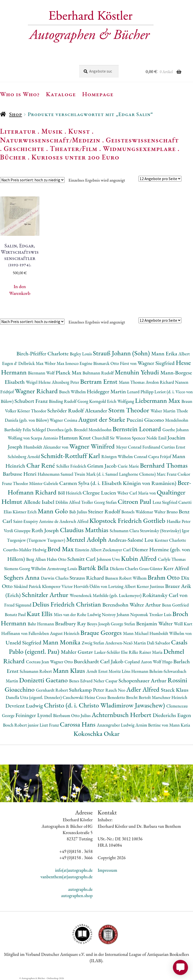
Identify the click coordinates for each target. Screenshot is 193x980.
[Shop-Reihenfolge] (32, 180)
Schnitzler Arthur (46, 595)
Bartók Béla (94, 568)
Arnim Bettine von (152, 725)
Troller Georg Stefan (99, 502)
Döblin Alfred (68, 502)
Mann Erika (165, 353)
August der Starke (102, 419)
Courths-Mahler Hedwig (25, 550)
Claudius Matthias (85, 530)
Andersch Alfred (74, 521)
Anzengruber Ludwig (116, 725)
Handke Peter (179, 521)
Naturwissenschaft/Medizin (50, 140)
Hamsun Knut (75, 438)
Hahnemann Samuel (56, 474)
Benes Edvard (81, 681)
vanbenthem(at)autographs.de (67, 877)
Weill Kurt (183, 624)
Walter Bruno (166, 512)
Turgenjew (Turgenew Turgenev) (36, 540)
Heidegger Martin (107, 391)
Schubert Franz (32, 401)
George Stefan (124, 624)
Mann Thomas (132, 382)
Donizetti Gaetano (44, 680)
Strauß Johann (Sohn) (122, 353)
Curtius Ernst (173, 447)
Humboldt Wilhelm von (171, 633)
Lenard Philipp (141, 392)
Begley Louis (81, 354)
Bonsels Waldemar (138, 512)
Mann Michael (136, 633)
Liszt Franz (50, 725)
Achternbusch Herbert (122, 715)
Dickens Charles (124, 568)
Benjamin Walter (155, 623)
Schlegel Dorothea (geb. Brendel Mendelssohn (72, 430)
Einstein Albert (89, 550)
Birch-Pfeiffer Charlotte (43, 353)
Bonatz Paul (16, 614)
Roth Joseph (46, 530)
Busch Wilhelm (73, 392)
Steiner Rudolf (105, 511)
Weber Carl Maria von (137, 493)
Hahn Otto (57, 559)
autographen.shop (77, 895)
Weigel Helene (39, 382)
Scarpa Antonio (45, 438)
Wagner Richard (37, 391)
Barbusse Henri (20, 474)
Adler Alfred (143, 689)
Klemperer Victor (58, 586)
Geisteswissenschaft (142, 140)
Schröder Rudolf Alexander (78, 411)
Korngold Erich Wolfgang (112, 401)
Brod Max (61, 549)
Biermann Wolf (42, 373)
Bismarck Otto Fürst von (115, 363)
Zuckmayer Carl (117, 550)
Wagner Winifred (93, 446)
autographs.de (80, 889)
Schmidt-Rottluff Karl (71, 456)
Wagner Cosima (64, 420)
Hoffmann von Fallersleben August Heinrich (41, 633)
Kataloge (61, 94)
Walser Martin (163, 411)
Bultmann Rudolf (99, 373)
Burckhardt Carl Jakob (99, 661)
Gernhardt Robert (52, 690)
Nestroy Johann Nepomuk (125, 614)
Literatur (18, 131)
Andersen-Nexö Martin (126, 643)
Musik (52, 131)
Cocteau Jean (38, 662)
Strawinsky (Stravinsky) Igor (164, 531)
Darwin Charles (55, 578)
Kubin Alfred (140, 558)
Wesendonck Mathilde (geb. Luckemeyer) (106, 595)
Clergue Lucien (100, 493)
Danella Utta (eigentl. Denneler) (34, 697)
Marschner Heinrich (170, 697)
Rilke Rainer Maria (146, 652)
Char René (41, 465)
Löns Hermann (135, 671)
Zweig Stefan (93, 643)
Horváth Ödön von (91, 586)
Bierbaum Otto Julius (72, 715)
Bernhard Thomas (164, 465)
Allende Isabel (40, 502)
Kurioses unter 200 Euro (75, 157)
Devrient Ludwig (25, 706)
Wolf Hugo (163, 662)
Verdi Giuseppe (18, 531)
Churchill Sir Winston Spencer (119, 438)
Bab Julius (78, 512)
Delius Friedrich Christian (67, 604)
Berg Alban (36, 559)
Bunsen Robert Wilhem (126, 578)
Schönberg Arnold (24, 456)
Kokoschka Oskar (96, 733)
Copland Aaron (139, 662)
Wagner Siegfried (157, 363)
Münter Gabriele (44, 483)
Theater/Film (74, 148)
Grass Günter (151, 568)
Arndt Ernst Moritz (104, 671)
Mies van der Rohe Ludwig (78, 614)
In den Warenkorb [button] (20, 290)
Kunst (79, 131)
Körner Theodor (32, 411)
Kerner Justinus (151, 586)
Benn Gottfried (176, 605)
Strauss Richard (87, 578)
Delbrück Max (31, 363)
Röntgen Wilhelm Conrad (125, 456)
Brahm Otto (164, 577)
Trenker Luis (161, 614)
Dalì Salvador (159, 643)
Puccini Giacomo (146, 420)
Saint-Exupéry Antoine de (36, 521)
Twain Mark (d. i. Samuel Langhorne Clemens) (115, 474)
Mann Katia (180, 725)
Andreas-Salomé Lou (131, 540)
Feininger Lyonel (34, 715)
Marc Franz (167, 474)
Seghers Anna (22, 577)
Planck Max (69, 373)
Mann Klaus (69, 670)
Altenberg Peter (66, 382)
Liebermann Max (158, 400)
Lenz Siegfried (165, 502)
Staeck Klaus (175, 690)
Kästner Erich (25, 512)
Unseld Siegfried (24, 643)
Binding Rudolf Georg (69, 401)
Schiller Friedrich (72, 466)
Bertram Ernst (100, 381)
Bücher (13, 157)
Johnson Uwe (109, 559)
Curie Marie (129, 466)
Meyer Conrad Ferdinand (139, 447)
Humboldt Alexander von (46, 447)
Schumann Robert (36, 671)
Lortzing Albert (122, 586)
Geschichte (24, 148)
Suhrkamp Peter (87, 690)
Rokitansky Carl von (165, 595)
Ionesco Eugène (79, 363)
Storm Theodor (129, 410)
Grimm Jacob (102, 466)
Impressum (108, 870)
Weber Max (55, 363)
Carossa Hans (78, 724)
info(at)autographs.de (74, 870)
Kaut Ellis (40, 614)
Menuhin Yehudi (137, 372)
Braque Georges (102, 633)
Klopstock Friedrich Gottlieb (128, 521)
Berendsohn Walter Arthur (132, 605)
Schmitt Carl (82, 559)
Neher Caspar (106, 681)
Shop (15, 114)
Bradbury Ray (71, 623)
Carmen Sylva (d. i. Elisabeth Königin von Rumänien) (118, 483)
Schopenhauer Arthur (143, 680)
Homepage (98, 94)
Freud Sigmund (18, 605)
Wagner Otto (62, 662)
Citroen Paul (135, 501)
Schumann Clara (125, 531)
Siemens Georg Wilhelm (26, 568)
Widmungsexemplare (139, 148)
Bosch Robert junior (21, 725)
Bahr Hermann (41, 624)
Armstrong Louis (63, 568)
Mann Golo (54, 511)
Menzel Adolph (87, 539)
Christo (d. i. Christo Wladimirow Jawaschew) (105, 705)
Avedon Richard (160, 382)
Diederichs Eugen (172, 715)
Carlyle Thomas (172, 559)
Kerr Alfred (176, 568)
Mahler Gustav (78, 652)
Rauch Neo (116, 690)
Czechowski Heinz (79, 697)
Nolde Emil (157, 438)
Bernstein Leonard (138, 429)
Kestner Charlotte (170, 540)
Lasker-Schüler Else (112, 652)
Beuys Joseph (99, 624)
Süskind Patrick (28, 586)
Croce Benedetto (111, 697)
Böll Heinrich (70, 493)
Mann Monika (62, 642)
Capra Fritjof (160, 456)
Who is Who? (20, 94)
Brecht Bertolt (139, 697)
